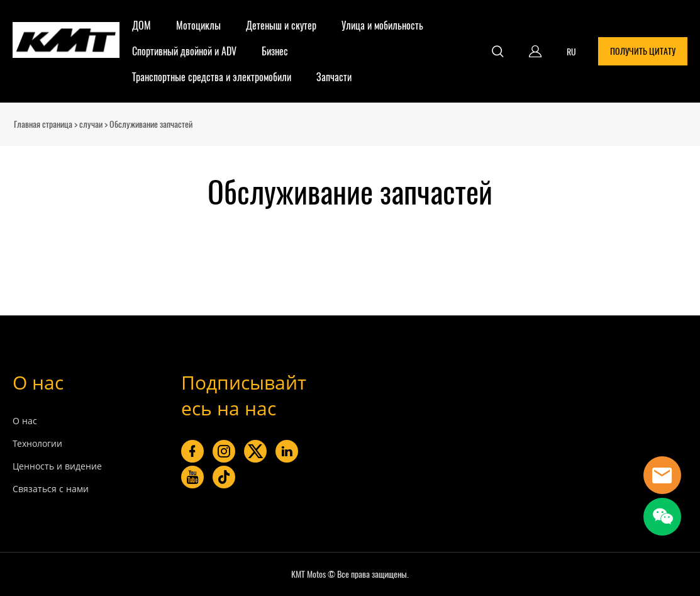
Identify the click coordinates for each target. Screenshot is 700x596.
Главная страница (43, 124)
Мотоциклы (198, 25)
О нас (38, 382)
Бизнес (275, 51)
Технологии (37, 443)
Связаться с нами (51, 489)
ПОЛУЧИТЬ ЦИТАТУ (643, 51)
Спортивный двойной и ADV (184, 51)
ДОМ (142, 25)
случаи (91, 124)
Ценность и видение (57, 466)
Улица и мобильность (382, 25)
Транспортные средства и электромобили (212, 77)
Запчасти (334, 77)
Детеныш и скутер (281, 25)
